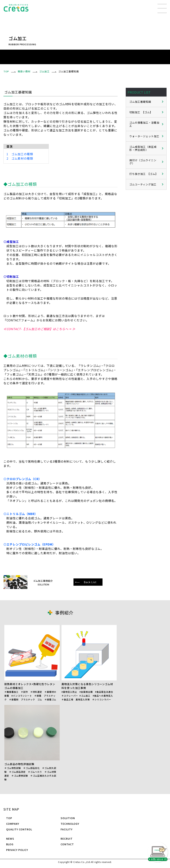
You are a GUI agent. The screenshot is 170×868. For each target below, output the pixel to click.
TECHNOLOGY (70, 824)
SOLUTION (68, 818)
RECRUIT (67, 839)
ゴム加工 (44, 71)
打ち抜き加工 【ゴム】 (144, 174)
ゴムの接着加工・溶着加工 (144, 124)
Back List (90, 582)
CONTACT (67, 844)
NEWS (10, 839)
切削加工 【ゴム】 (141, 112)
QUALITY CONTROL (19, 829)
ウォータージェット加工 (144, 136)
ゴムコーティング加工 (143, 184)
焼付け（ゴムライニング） (143, 162)
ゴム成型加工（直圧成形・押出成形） (143, 148)
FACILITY (67, 829)
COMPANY (13, 824)
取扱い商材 (24, 71)
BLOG (10, 844)
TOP (9, 818)
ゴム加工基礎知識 (140, 102)
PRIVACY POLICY (17, 850)
